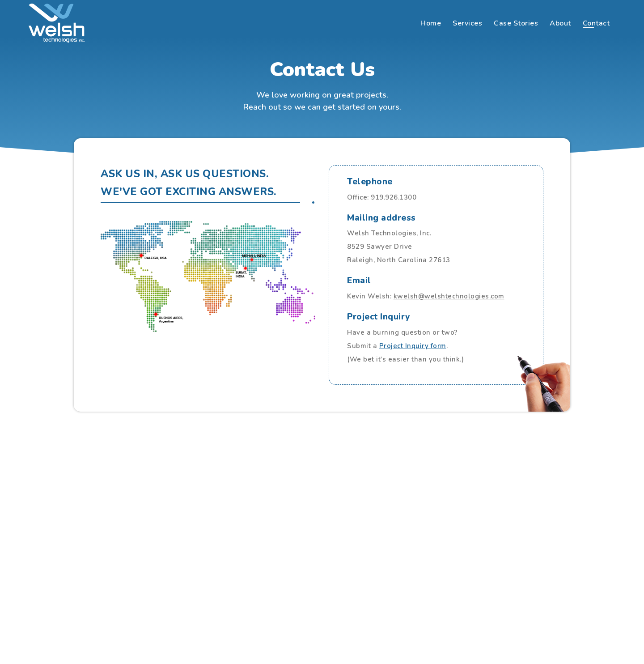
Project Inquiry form (413, 346)
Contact (596, 23)
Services (467, 23)
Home (431, 23)
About (560, 23)
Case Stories (516, 23)
